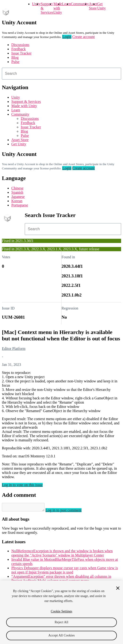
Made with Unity (58, 8)
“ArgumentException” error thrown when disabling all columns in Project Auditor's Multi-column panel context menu (61, 580)
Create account (84, 37)
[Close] (118, 588)
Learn (66, 4)
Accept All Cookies (61, 635)
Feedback (18, 49)
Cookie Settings (61, 611)
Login (67, 37)
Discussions (20, 45)
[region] (61, 612)
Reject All (61, 622)
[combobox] (61, 74)
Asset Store (20, 140)
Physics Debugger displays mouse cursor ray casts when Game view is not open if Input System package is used (65, 571)
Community (80, 4)
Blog (15, 57)
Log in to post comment (68, 512)
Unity (36, 4)
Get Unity (101, 6)
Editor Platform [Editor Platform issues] (14, 349)
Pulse (15, 62)
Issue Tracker (21, 53)
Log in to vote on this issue (22, 485)
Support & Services (26, 102)
